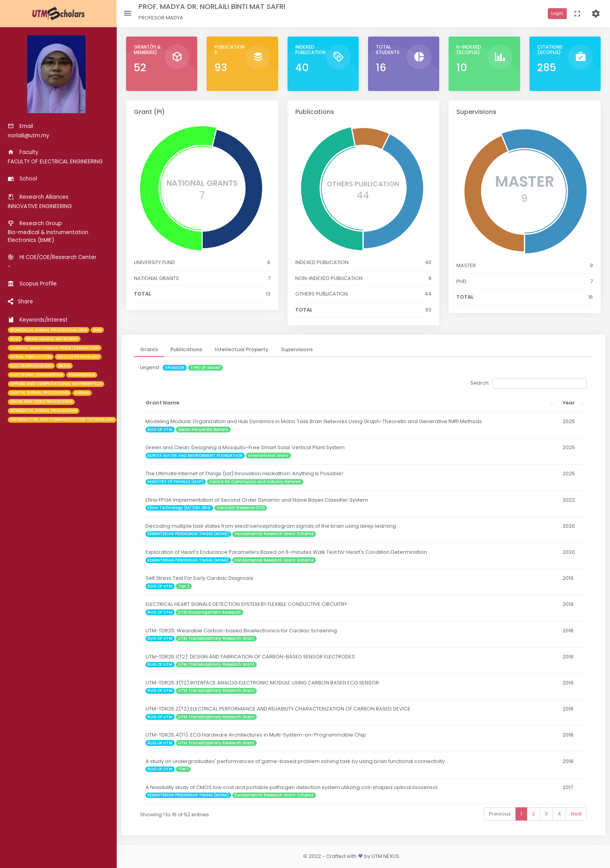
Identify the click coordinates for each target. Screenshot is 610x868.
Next (576, 814)
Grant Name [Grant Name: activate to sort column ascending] (162, 403)
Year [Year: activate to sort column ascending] (569, 403)
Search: (528, 383)
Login (557, 13)
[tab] (149, 350)
